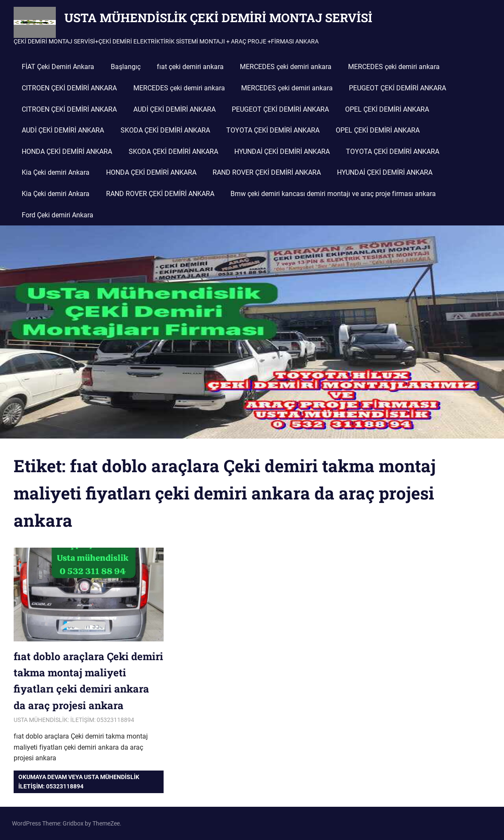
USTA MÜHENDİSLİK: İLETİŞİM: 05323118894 (74, 720)
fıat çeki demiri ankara (190, 67)
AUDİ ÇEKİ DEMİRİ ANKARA (174, 109)
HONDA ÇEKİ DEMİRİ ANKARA (67, 152)
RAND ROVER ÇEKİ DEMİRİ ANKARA (267, 172)
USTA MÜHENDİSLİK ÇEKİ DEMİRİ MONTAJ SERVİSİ (218, 18)
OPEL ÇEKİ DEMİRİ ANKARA (387, 109)
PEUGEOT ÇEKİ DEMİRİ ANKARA (397, 88)
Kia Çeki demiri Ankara (56, 172)
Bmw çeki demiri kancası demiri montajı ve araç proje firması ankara (333, 194)
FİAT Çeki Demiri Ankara (58, 67)
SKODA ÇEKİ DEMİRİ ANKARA (165, 130)
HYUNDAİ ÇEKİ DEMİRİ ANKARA (282, 152)
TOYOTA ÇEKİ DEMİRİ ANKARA (273, 130)
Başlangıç (126, 67)
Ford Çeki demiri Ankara (58, 215)
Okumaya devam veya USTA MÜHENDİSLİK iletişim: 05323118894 (79, 782)
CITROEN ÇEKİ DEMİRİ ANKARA (69, 88)
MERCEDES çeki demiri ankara (286, 67)
